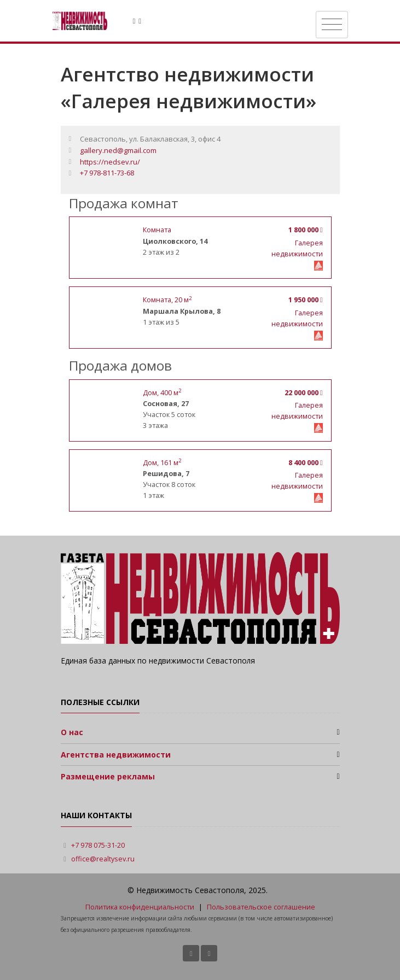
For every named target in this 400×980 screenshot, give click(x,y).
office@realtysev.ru (103, 859)
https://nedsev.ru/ (110, 162)
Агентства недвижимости (116, 755)
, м (162, 393)
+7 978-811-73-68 (107, 173)
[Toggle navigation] (332, 25)
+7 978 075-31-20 (98, 845)
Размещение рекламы (108, 776)
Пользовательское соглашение (261, 907)
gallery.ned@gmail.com (118, 150)
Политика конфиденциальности (140, 907)
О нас (72, 732)
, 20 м (167, 300)
